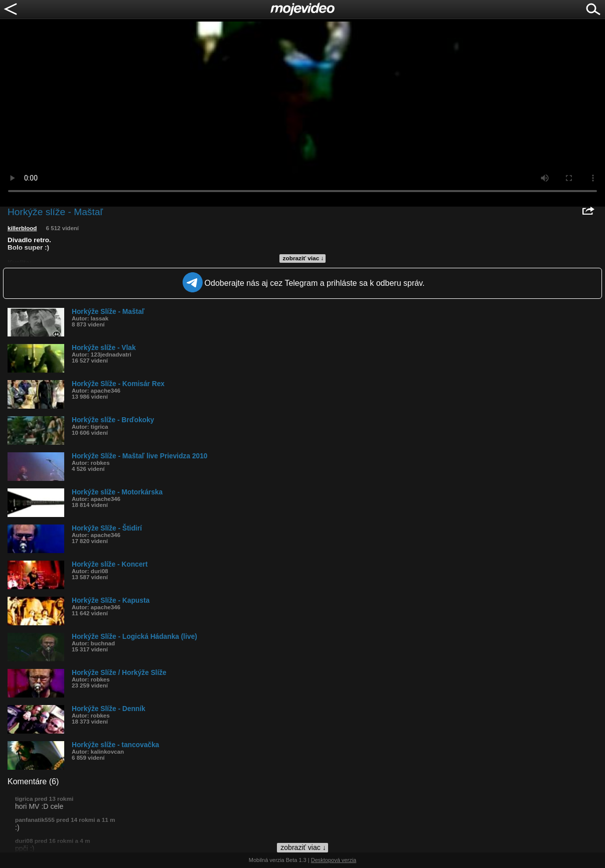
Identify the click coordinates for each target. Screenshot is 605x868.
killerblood (22, 228)
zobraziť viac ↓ (304, 258)
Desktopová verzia (334, 860)
